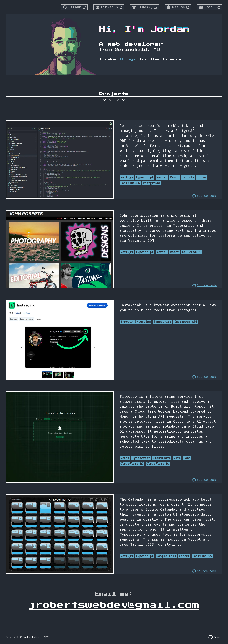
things (128, 59)
